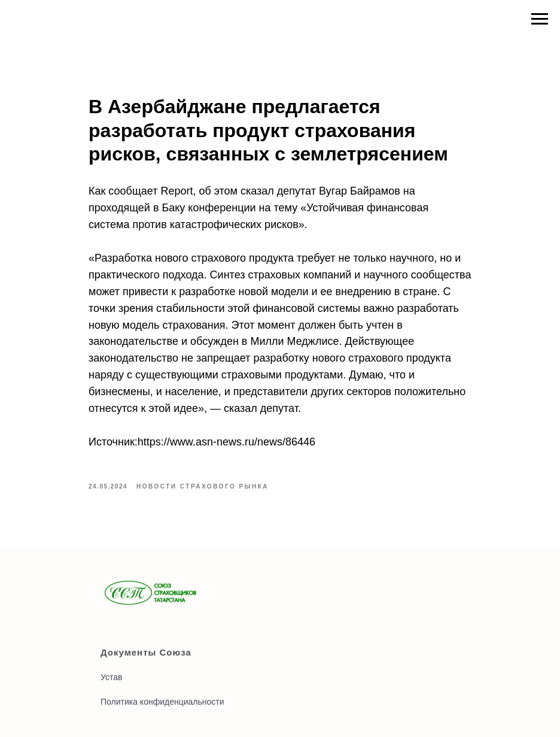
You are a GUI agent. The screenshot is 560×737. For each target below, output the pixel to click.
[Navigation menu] (540, 19)
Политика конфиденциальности (162, 702)
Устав (111, 677)
